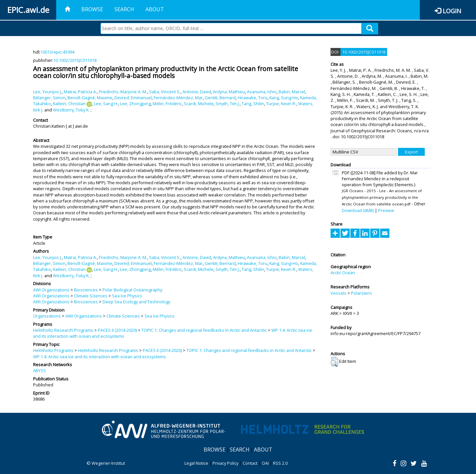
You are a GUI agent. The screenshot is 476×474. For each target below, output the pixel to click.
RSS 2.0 (280, 463)
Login (452, 11)
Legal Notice (196, 463)
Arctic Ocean (343, 273)
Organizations (47, 316)
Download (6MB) (358, 210)
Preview (386, 210)
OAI (265, 463)
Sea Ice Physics (127, 296)
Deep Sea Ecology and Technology (136, 302)
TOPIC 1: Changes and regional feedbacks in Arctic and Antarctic (204, 330)
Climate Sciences (91, 296)
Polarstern (361, 293)
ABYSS (40, 370)
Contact (250, 463)
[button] (334, 362)
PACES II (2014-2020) (117, 330)
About (155, 9)
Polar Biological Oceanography (132, 290)
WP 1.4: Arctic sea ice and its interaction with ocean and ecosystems (99, 357)
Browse (92, 9)
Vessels (338, 293)
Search (124, 9)
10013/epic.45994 (57, 52)
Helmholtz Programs (53, 350)
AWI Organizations (51, 290)
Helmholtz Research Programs (63, 330)
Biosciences (86, 290)
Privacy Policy (225, 463)
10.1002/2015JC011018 (75, 60)
